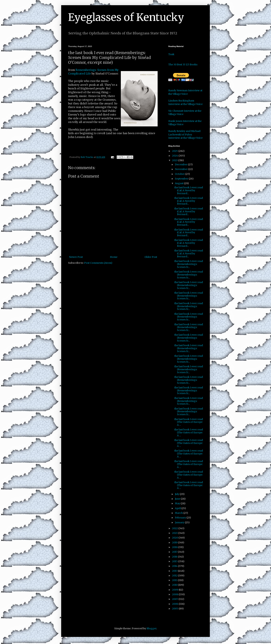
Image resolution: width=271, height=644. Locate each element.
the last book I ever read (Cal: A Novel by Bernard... (189, 190)
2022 (175, 528)
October (180, 174)
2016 (175, 557)
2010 (175, 585)
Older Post (151, 257)
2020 (175, 538)
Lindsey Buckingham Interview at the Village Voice (185, 102)
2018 (175, 547)
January (180, 522)
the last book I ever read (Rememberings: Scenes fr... (189, 264)
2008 (175, 594)
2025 (175, 151)
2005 (175, 609)
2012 (175, 576)
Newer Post (76, 257)
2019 (175, 542)
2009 (175, 590)
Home (114, 257)
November (182, 169)
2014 (175, 566)
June (178, 499)
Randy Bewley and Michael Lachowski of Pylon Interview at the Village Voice (185, 134)
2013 (175, 571)
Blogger (151, 628)
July (177, 494)
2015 (175, 561)
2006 (175, 604)
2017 (175, 552)
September (182, 179)
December (181, 164)
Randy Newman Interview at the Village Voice (185, 92)
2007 (175, 599)
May (178, 503)
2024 (175, 156)
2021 (175, 533)
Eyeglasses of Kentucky (126, 17)
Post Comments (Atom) (98, 263)
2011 (175, 580)
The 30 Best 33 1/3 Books (183, 65)
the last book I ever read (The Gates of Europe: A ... (189, 422)
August (179, 183)
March (179, 513)
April (178, 508)
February (181, 518)
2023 (175, 160)
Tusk (171, 54)
